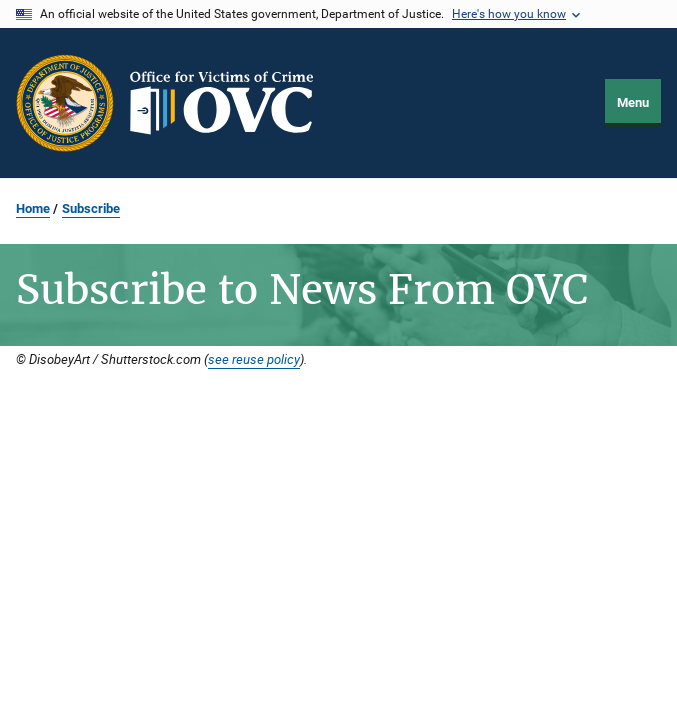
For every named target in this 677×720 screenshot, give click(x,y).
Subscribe (91, 208)
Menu (633, 102)
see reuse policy (254, 359)
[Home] (230, 103)
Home (33, 208)
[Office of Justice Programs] (65, 103)
